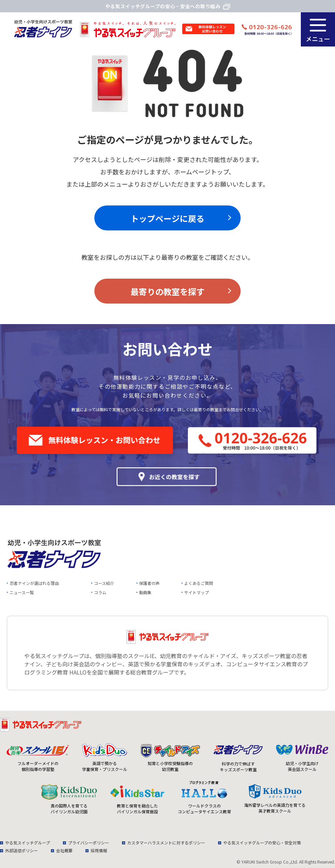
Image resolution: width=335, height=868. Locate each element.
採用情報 (99, 850)
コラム (100, 592)
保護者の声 (149, 583)
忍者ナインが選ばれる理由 (34, 583)
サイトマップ (197, 592)
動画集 (145, 592)
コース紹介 (104, 583)
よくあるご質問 (199, 583)
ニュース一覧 (22, 592)
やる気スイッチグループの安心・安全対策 (262, 843)
